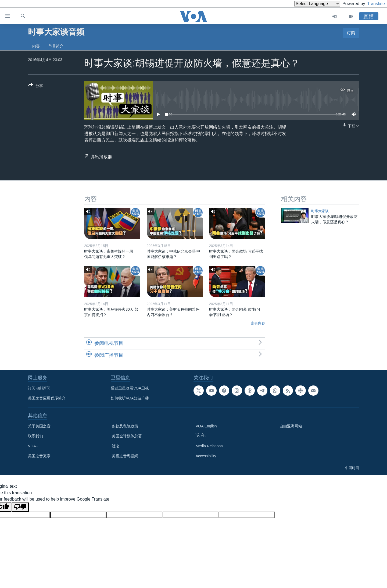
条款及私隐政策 (125, 426)
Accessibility (206, 456)
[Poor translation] (20, 507)
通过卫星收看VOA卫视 (130, 388)
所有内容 (258, 323)
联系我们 (35, 436)
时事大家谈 (320, 211)
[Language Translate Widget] (308, 4)
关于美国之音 (39, 426)
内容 (36, 46)
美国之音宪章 (39, 456)
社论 (116, 446)
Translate (371, 4)
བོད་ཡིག (201, 436)
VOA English (206, 426)
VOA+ (33, 446)
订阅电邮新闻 (39, 388)
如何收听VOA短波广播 (130, 398)
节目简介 (56, 46)
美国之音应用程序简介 (47, 398)
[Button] (36, 86)
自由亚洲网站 (291, 426)
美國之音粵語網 (125, 456)
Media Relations (209, 446)
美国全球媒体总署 (127, 436)
